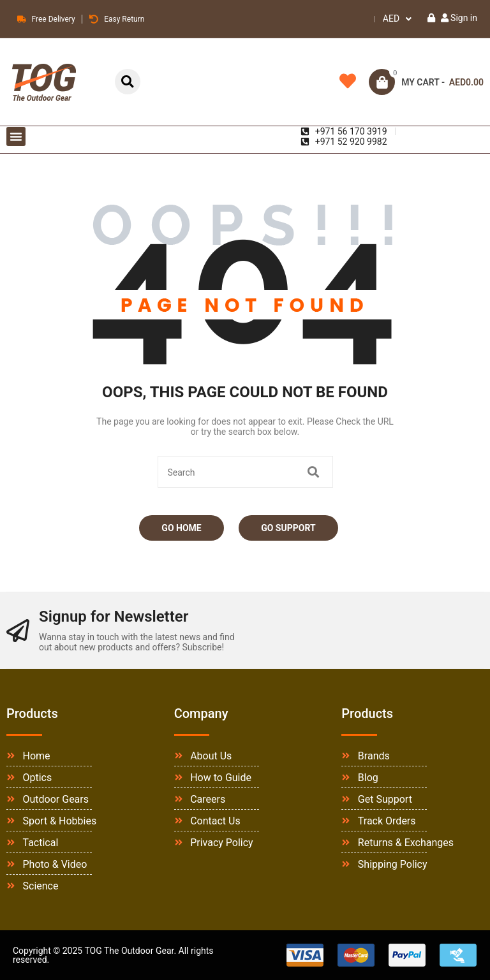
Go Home (181, 528)
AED (391, 18)
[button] (16, 136)
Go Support (288, 528)
